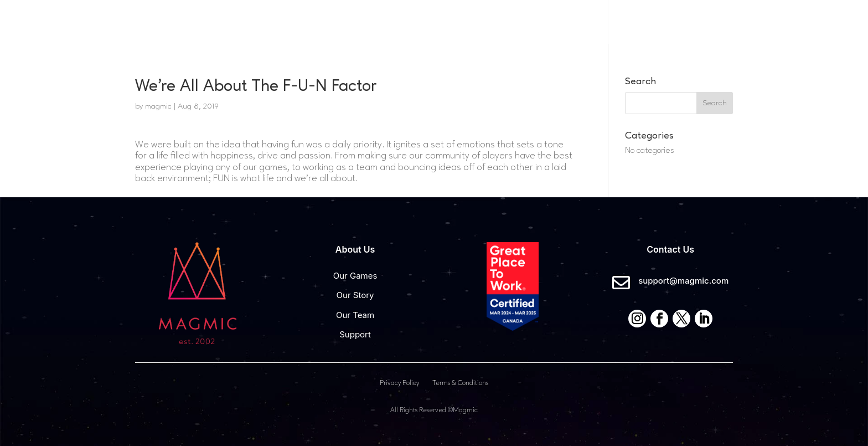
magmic (158, 106)
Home (401, 22)
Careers (585, 22)
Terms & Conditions (460, 383)
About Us (529, 22)
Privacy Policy (399, 383)
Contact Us (695, 22)
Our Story (355, 295)
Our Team (355, 315)
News (631, 22)
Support (355, 334)
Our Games (454, 22)
